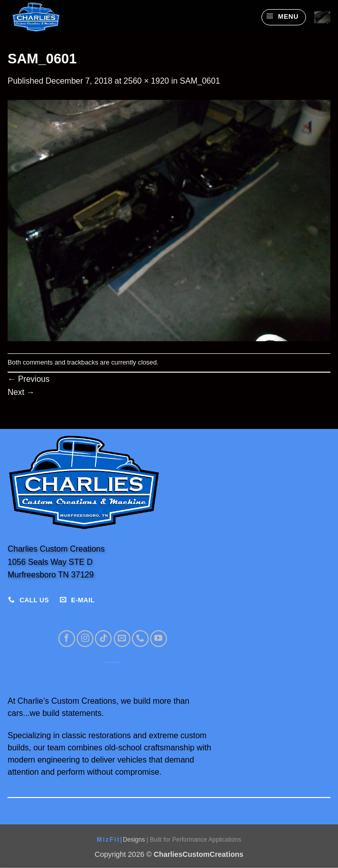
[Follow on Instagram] (85, 639)
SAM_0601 (200, 81)
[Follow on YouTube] (159, 639)
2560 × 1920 (146, 81)
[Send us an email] (122, 639)
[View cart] (322, 17)
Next (21, 392)
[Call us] (140, 639)
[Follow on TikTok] (103, 639)
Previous (29, 379)
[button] (284, 17)
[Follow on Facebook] (67, 639)
